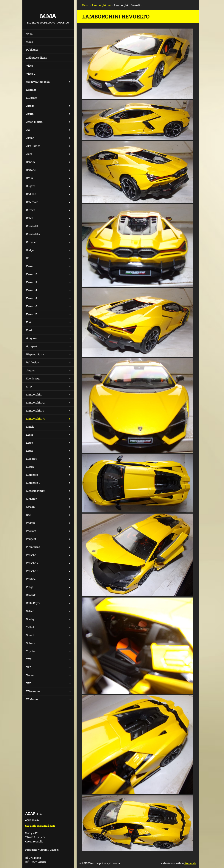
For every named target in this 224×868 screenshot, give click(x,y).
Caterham (32, 202)
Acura (30, 114)
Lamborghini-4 (35, 419)
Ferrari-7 (32, 314)
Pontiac (31, 579)
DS (28, 258)
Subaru (31, 643)
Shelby (30, 619)
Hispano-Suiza (35, 354)
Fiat (29, 322)
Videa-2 (31, 74)
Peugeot (31, 539)
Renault (31, 595)
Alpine (30, 138)
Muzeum (32, 98)
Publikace (32, 50)
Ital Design (33, 362)
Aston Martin (34, 122)
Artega (30, 106)
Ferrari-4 (32, 290)
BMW (30, 178)
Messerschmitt (35, 491)
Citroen (31, 210)
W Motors (32, 699)
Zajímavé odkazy (37, 58)
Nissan (30, 507)
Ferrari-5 (31, 298)
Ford (29, 330)
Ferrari (30, 266)
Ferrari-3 (32, 282)
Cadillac (31, 194)
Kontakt (31, 90)
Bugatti (31, 186)
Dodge (30, 250)
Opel (29, 515)
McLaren (32, 499)
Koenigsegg (33, 378)
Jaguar (31, 370)
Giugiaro (31, 338)
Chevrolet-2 (33, 234)
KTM (29, 386)
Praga (30, 587)
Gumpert (32, 346)
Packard (31, 531)
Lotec (29, 443)
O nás (30, 42)
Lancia (30, 427)
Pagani (30, 523)
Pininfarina (33, 547)
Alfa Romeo (33, 146)
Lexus (30, 435)
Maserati (32, 459)
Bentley (31, 162)
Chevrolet (32, 226)
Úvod (29, 33)
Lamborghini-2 (35, 402)
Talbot (30, 627)
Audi (29, 154)
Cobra (30, 218)
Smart (30, 635)
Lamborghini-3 (35, 410)
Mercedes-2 (33, 483)
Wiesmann (33, 691)
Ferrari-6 (32, 306)
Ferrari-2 (32, 274)
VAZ (29, 667)
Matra (30, 467)
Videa (30, 66)
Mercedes (32, 475)
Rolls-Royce (33, 603)
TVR (29, 659)
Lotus (30, 451)
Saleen (30, 611)
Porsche (31, 555)
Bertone (31, 170)
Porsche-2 (32, 563)
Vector (30, 675)
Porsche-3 (32, 571)
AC (28, 130)
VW (28, 683)
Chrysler (31, 242)
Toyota (30, 651)
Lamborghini (34, 394)
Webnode (190, 863)
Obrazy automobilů (38, 82)
